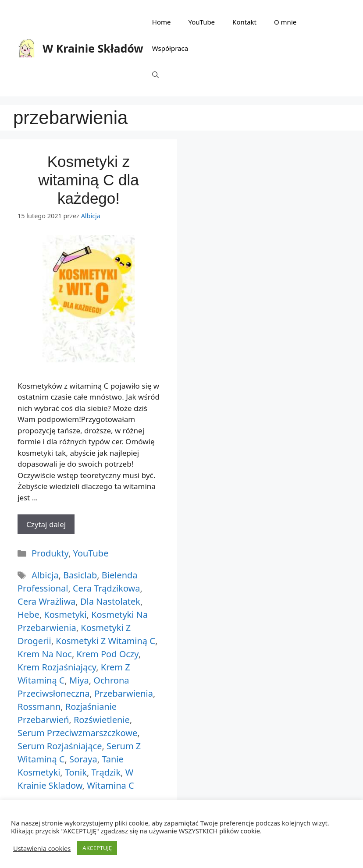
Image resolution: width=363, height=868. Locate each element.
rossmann (39, 707)
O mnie (285, 22)
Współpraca (170, 48)
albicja (45, 575)
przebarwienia (124, 693)
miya (79, 680)
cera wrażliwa (46, 601)
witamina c (110, 785)
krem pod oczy (108, 654)
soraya (83, 759)
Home (162, 22)
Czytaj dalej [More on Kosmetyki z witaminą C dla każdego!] (46, 524)
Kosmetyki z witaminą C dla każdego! (89, 180)
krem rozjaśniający (57, 667)
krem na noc (45, 654)
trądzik (106, 772)
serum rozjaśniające (60, 746)
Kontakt (244, 22)
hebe (28, 615)
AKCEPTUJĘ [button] (97, 848)
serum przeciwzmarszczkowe (77, 733)
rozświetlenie (102, 720)
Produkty (50, 553)
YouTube (201, 22)
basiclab (80, 575)
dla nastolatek (110, 601)
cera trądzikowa (107, 588)
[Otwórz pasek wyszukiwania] (155, 74)
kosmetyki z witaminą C (105, 641)
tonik (76, 772)
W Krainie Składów (93, 48)
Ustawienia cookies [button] (42, 848)
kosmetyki (65, 615)
